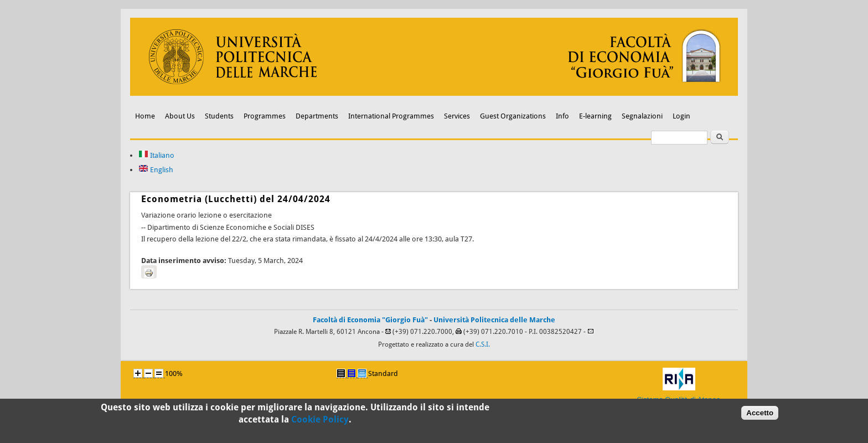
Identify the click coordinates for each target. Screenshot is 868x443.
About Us (180, 116)
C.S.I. (483, 344)
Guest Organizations (513, 116)
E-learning (595, 116)
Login (681, 116)
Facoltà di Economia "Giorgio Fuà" (370, 320)
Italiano (156, 155)
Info (562, 116)
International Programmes (391, 116)
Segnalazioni (642, 116)
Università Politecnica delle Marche (494, 320)
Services (457, 116)
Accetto (760, 415)
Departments (317, 116)
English (156, 170)
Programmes (265, 116)
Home (145, 116)
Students (219, 116)
